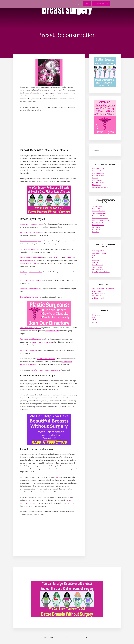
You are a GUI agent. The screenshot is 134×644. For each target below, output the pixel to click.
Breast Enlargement (98, 173)
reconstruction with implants (42, 342)
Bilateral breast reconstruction (31, 297)
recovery (57, 477)
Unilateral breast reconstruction (31, 289)
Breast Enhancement (98, 183)
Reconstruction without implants (32, 339)
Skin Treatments (97, 267)
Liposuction (95, 260)
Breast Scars (96, 232)
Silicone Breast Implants (99, 213)
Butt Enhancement (98, 265)
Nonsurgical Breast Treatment (101, 187)
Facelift (94, 255)
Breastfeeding (96, 230)
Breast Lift (95, 178)
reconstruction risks (52, 331)
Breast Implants (97, 171)
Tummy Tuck (96, 263)
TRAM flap (55, 258)
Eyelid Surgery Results (98, 298)
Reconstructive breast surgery (30, 241)
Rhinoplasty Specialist (99, 293)
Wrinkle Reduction (97, 270)
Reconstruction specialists (29, 350)
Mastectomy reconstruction (30, 249)
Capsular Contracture (98, 225)
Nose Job (95, 258)
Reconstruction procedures (30, 232)
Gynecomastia (96, 227)
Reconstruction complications (31, 328)
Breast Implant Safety (98, 216)
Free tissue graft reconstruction (31, 272)
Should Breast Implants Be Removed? (103, 289)
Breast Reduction (97, 180)
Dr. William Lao (97, 291)
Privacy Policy (96, 315)
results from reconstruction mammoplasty (45, 370)
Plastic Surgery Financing (99, 253)
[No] (132, 4)
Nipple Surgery (96, 185)
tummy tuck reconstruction (30, 263)
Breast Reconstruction (98, 176)
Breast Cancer (96, 209)
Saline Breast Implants (99, 211)
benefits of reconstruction (46, 359)
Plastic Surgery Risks (98, 251)
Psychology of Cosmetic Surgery (101, 272)
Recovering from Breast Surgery (101, 220)
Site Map (95, 320)
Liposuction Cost (97, 296)
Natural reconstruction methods (31, 258)
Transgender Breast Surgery (100, 218)
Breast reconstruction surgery (30, 224)
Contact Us (95, 322)
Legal (94, 317)
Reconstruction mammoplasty (31, 280)
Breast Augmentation (98, 168)
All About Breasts (97, 206)
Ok (87, 4)
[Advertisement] (49, 130)
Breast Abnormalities (98, 223)
